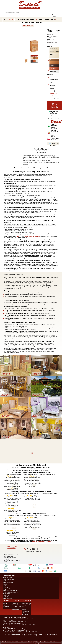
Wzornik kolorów (24, 609)
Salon (4, 586)
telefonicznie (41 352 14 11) (32, 236)
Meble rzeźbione (8, 581)
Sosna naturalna (52, 56)
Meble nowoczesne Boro (10, 590)
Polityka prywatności (25, 614)
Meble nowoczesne (8, 579)
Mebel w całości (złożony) (52, 88)
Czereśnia (53, 69)
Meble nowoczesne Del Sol (11, 592)
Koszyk (5, 603)
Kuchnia (5, 584)
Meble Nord (6, 594)
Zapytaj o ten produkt (54, 144)
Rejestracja (6, 606)
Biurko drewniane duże (31, 456)
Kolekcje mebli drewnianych (26, 20)
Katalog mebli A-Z (26, 606)
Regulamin (15, 603)
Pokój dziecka (7, 589)
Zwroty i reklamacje (15, 609)
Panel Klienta (7, 608)
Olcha (52, 63)
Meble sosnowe (7, 598)
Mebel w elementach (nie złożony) (54, 80)
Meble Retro (6, 595)
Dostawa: (51, 75)
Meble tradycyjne (8, 578)
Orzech (52, 66)
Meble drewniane (8, 597)
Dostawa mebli (17, 606)
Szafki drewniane (28, 26)
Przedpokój (6, 587)
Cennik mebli (25, 611)
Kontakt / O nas (26, 603)
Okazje (11, 19)
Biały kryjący (54, 71)
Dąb (51, 60)
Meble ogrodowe (8, 582)
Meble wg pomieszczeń (47, 20)
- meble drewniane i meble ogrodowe (31, 441)
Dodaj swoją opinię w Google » (42, 542)
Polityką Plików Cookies (42, 642)
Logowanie (6, 605)
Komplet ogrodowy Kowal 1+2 (31, 445)
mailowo (19, 236)
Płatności (15, 605)
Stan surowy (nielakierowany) (54, 50)
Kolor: (50, 46)
